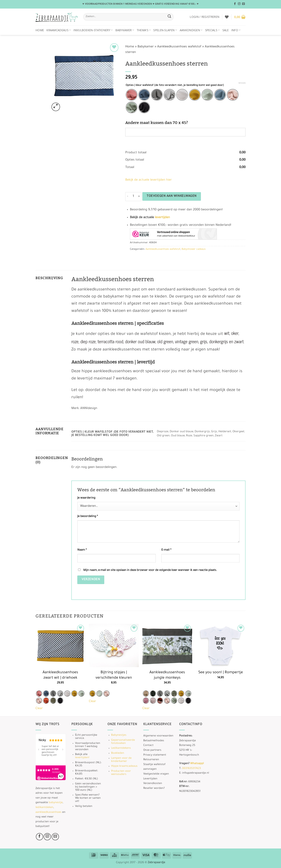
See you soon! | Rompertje (221, 673)
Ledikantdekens (121, 748)
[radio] (132, 95)
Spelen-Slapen (165, 30)
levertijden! (82, 758)
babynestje (56, 803)
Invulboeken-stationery (93, 30)
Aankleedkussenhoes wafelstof (179, 47)
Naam (82, 550)
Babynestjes (119, 735)
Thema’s (144, 30)
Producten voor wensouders (121, 773)
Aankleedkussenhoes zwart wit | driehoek (60, 675)
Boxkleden (118, 753)
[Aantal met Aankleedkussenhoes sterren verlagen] (127, 197)
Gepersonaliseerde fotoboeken (123, 742)
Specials (213, 30)
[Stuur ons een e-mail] (243, 4)
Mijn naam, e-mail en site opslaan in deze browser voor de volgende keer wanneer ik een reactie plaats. (150, 570)
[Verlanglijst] (227, 17)
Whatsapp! (197, 764)
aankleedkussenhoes (49, 812)
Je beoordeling (88, 517)
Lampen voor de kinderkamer (121, 760)
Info (236, 30)
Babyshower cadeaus (194, 249)
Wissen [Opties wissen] (242, 83)
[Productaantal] (133, 197)
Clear (39, 709)
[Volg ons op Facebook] (235, 4)
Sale (226, 30)
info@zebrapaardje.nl (196, 773)
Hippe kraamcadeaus (124, 766)
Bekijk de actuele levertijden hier (148, 180)
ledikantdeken (44, 808)
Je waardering (86, 498)
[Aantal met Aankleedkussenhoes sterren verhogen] (139, 197)
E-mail (166, 550)
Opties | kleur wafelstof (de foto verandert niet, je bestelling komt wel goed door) (175, 85)
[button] (205, 17)
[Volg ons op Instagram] (239, 4)
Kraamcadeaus (59, 30)
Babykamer (125, 30)
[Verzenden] (169, 17)
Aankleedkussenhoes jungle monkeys (167, 675)
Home (40, 30)
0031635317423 (192, 769)
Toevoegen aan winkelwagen (172, 196)
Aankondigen (191, 30)
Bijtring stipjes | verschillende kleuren (114, 675)
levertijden (162, 218)
